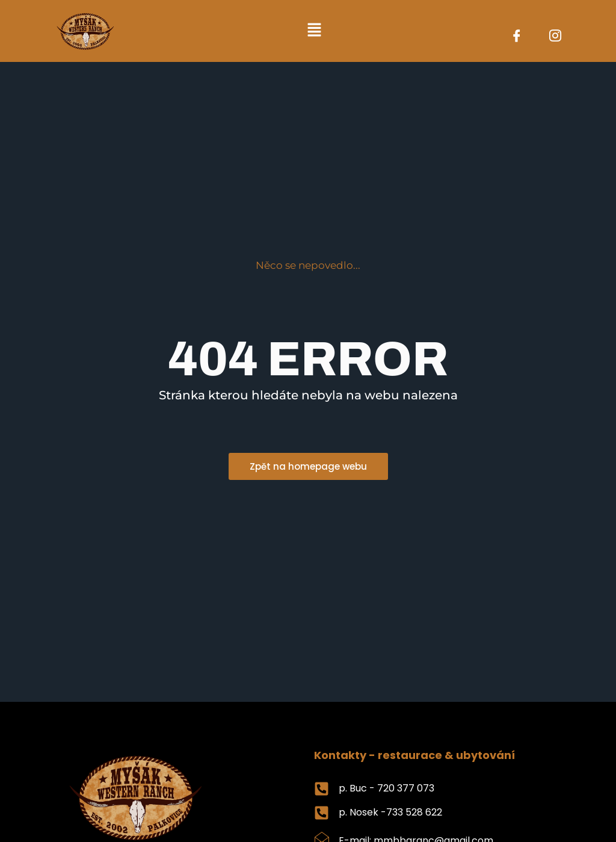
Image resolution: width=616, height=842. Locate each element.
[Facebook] (517, 37)
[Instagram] (555, 37)
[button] (315, 31)
